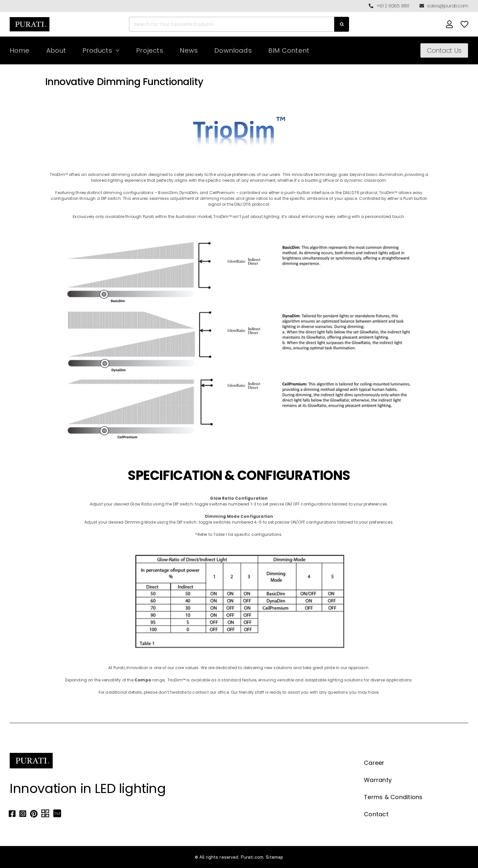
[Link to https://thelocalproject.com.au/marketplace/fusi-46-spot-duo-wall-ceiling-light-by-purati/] (57, 814)
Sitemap (274, 857)
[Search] (342, 24)
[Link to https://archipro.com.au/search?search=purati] (45, 814)
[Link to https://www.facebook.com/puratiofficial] (12, 814)
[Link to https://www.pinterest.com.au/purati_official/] (34, 814)
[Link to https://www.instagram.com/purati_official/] (23, 814)
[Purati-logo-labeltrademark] (30, 19)
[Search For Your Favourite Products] (232, 24)
